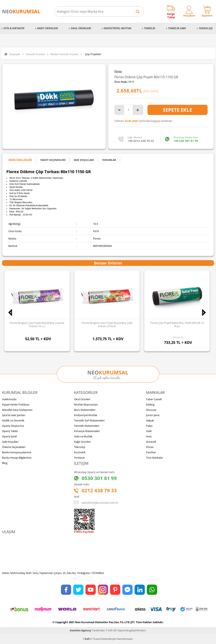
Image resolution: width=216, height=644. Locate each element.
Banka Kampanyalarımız (17, 452)
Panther (151, 452)
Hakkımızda (9, 399)
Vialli (149, 431)
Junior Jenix (153, 415)
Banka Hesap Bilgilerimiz (17, 458)
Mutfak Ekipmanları (86, 404)
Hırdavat (79, 458)
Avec (149, 436)
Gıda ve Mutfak (83, 436)
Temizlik (150, 28)
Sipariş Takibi (10, 431)
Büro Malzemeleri (85, 410)
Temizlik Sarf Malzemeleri (89, 420)
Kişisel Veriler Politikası (16, 404)
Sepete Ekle (177, 110)
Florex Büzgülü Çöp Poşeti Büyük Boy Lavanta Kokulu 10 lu (37, 324)
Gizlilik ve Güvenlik (13, 420)
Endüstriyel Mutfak (118, 28)
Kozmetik (80, 452)
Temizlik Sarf (177, 28)
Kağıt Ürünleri (48, 28)
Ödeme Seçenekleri (14, 447)
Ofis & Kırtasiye (14, 28)
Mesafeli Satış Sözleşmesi (17, 410)
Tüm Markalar (155, 458)
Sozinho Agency (80, 630)
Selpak (150, 420)
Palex (149, 426)
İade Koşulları (10, 442)
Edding (150, 404)
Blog (5, 463)
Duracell (151, 442)
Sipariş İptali (9, 436)
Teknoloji (206, 28)
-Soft (87, 639)
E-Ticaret (96, 639)
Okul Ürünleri (81, 28)
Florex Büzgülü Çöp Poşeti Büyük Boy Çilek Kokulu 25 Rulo (107, 324)
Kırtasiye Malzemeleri (87, 431)
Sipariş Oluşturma (13, 426)
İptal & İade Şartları (14, 415)
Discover (151, 410)
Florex (118, 71)
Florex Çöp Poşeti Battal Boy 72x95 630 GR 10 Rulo (177, 324)
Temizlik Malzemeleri (87, 426)
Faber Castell (154, 399)
